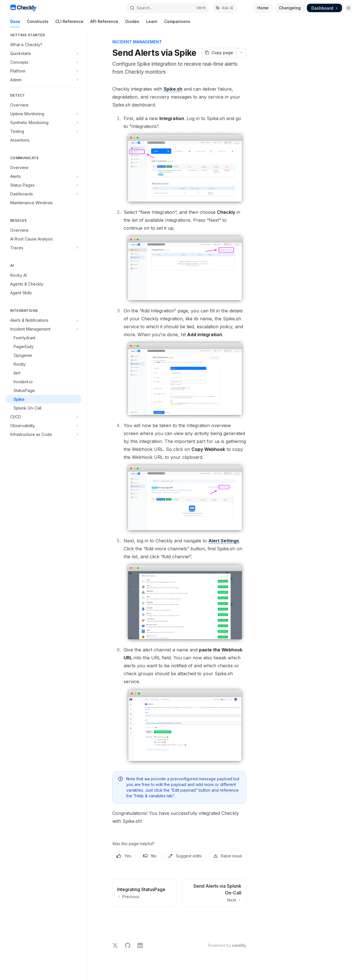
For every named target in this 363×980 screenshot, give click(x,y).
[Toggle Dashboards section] (44, 194)
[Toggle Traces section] (44, 248)
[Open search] (168, 8)
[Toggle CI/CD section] (44, 417)
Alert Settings (224, 541)
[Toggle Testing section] (44, 131)
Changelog (290, 8)
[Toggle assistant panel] (225, 8)
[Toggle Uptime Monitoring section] (44, 114)
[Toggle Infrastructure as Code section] (44, 434)
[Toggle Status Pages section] (44, 185)
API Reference (104, 23)
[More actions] (241, 53)
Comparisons (177, 23)
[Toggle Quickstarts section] (44, 53)
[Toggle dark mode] (349, 8)
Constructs (38, 23)
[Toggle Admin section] (44, 80)
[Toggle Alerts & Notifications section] (44, 320)
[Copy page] (219, 53)
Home (263, 8)
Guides (132, 23)
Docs (15, 23)
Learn (152, 23)
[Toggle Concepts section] (44, 62)
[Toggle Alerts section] (44, 176)
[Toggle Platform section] (44, 71)
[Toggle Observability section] (44, 425)
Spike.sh (173, 89)
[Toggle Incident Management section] (44, 329)
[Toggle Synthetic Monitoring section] (44, 122)
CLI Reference (69, 23)
